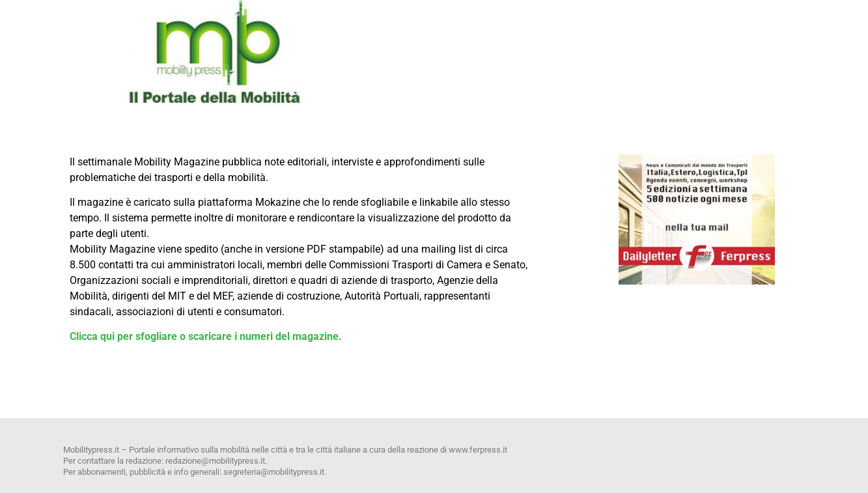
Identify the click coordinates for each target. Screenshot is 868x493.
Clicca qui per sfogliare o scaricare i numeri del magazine (204, 336)
